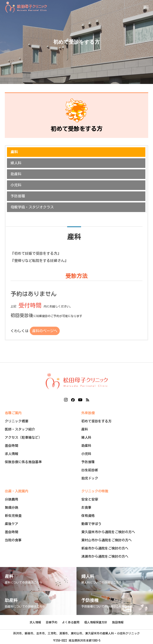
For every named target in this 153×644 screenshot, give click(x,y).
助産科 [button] (16, 174)
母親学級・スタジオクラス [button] (32, 207)
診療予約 (52, 622)
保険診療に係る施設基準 (23, 462)
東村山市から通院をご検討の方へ (106, 540)
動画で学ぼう (91, 524)
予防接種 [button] (18, 196)
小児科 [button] (16, 185)
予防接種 (88, 462)
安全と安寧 (90, 499)
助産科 (86, 446)
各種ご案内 (13, 413)
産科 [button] (14, 152)
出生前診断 (90, 470)
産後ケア (12, 524)
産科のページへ (45, 331)
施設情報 (118, 622)
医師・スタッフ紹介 (20, 429)
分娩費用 (12, 499)
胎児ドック (90, 478)
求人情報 (12, 454)
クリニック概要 (17, 421)
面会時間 (12, 446)
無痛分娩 (12, 508)
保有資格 (88, 516)
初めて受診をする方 (96, 421)
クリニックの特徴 (95, 491)
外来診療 (88, 413)
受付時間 (30, 305)
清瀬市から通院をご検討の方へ (105, 556)
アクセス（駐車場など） (23, 437)
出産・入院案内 (17, 491)
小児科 (86, 454)
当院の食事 (13, 540)
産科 (85, 429)
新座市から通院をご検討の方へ (105, 548)
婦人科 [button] (16, 163)
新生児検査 (13, 516)
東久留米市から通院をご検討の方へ (108, 532)
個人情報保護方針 (96, 622)
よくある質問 (71, 622)
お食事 (86, 508)
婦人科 (86, 437)
